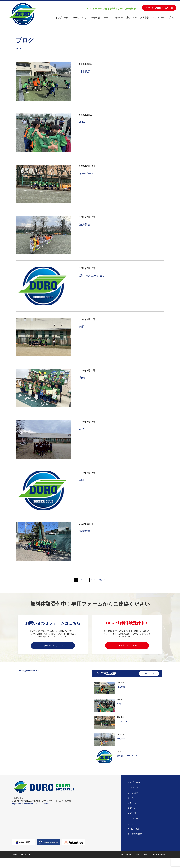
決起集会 (85, 224)
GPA (82, 122)
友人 (82, 429)
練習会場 (145, 18)
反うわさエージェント (95, 276)
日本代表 (85, 71)
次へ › (93, 580)
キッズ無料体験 (135, 836)
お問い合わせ (134, 831)
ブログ (172, 18)
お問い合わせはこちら (53, 646)
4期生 (83, 480)
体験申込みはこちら (128, 646)
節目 (82, 327)
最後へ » (102, 580)
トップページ (62, 18)
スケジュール (159, 18)
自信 (82, 378)
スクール (118, 18)
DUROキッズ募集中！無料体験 (159, 8)
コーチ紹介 (95, 18)
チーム (107, 18)
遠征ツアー (131, 18)
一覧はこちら (149, 675)
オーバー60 (87, 173)
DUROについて (79, 18)
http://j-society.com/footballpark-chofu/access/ (30, 806)
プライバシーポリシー (21, 857)
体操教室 (85, 531)
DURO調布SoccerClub (28, 672)
